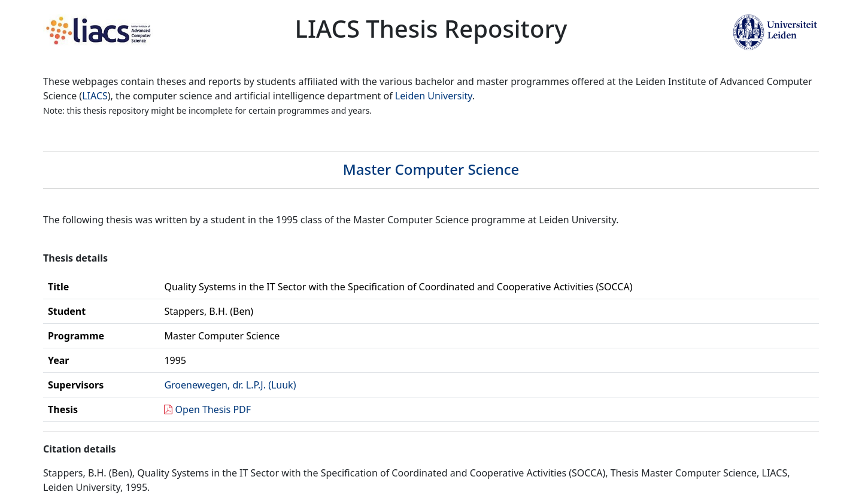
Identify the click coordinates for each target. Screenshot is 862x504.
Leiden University (434, 96)
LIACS (95, 96)
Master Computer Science (431, 169)
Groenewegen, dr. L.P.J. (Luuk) (230, 385)
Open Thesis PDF (213, 409)
